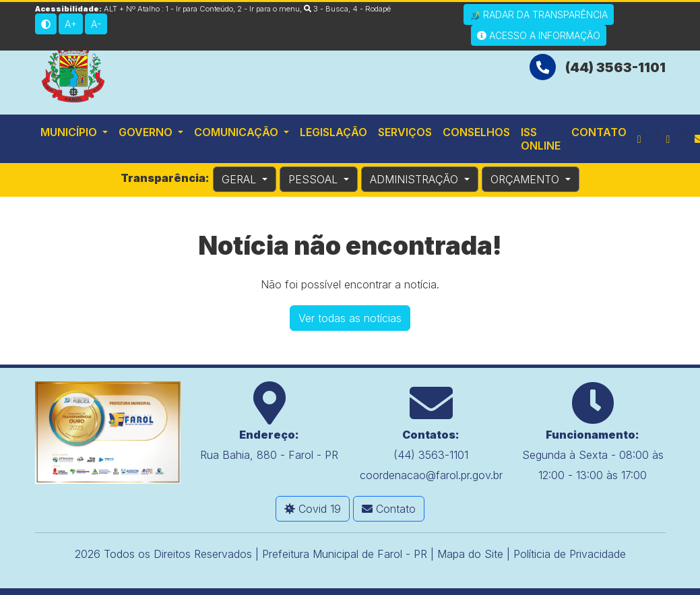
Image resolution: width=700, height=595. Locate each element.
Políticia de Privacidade (570, 554)
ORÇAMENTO (527, 179)
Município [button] (70, 132)
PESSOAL (315, 179)
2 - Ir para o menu (268, 9)
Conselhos (476, 132)
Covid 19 (313, 509)
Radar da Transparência (539, 15)
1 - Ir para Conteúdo (199, 9)
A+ (71, 24)
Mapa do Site (470, 554)
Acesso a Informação (539, 35)
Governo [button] (147, 132)
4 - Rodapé (372, 9)
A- (96, 24)
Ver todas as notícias (350, 318)
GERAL (241, 179)
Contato (599, 132)
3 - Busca (326, 9)
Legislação (333, 132)
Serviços (405, 132)
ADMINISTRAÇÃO (416, 179)
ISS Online (541, 139)
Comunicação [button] (237, 132)
